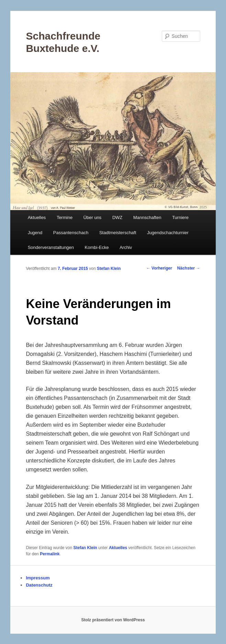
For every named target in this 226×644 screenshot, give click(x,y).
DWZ (117, 217)
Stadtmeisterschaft (118, 233)
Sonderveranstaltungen (51, 247)
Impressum (38, 578)
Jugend (35, 233)
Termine (65, 217)
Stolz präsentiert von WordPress (113, 620)
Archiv (126, 247)
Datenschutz (39, 585)
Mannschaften (147, 217)
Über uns (93, 217)
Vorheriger (159, 268)
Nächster (189, 268)
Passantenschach (71, 233)
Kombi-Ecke (97, 247)
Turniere (180, 217)
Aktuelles (37, 217)
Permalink (50, 554)
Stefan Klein (109, 269)
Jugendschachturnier (168, 233)
